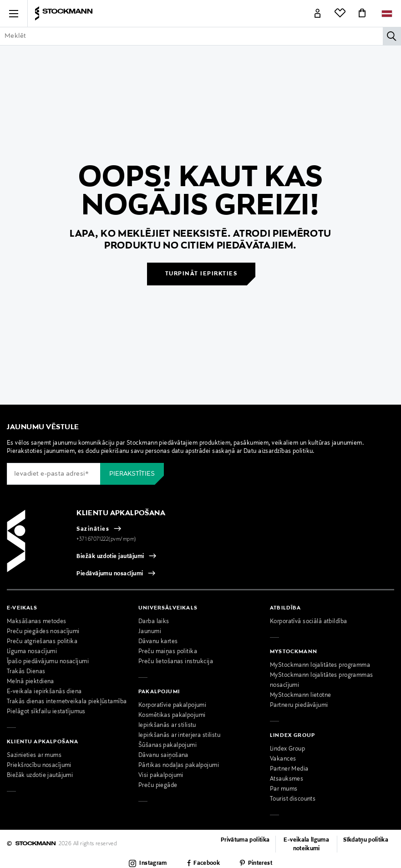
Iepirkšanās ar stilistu (167, 726)
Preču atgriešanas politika (42, 642)
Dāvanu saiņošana (163, 756)
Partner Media (289, 769)
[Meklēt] (392, 36)
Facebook (207, 863)
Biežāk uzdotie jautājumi (110, 557)
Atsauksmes (287, 779)
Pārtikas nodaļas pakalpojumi (179, 766)
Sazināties (93, 529)
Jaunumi (150, 632)
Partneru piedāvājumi (299, 706)
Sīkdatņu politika (366, 840)
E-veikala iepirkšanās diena (44, 692)
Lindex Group (287, 749)
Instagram (153, 863)
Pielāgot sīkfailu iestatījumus (46, 712)
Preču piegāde (158, 786)
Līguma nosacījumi (32, 652)
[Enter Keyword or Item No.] (200, 36)
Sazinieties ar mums (34, 756)
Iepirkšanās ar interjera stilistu (179, 736)
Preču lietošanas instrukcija (176, 662)
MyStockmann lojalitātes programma (320, 665)
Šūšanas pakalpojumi (168, 746)
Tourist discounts (293, 799)
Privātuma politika (245, 840)
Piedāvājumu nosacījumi (110, 574)
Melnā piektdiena (30, 682)
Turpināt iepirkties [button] (201, 274)
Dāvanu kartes (158, 642)
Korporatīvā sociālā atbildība (308, 622)
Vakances (283, 759)
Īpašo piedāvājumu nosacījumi (48, 662)
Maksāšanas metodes (37, 622)
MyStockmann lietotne (301, 695)
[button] (14, 14)
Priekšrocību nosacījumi (39, 766)
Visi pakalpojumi (161, 776)
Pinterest (260, 863)
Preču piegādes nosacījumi (43, 632)
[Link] (318, 14)
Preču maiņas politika (168, 652)
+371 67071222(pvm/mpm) (107, 539)
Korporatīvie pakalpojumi (172, 706)
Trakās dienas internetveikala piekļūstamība (67, 702)
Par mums (284, 789)
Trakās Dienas (26, 672)
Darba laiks (154, 622)
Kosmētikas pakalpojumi (172, 716)
